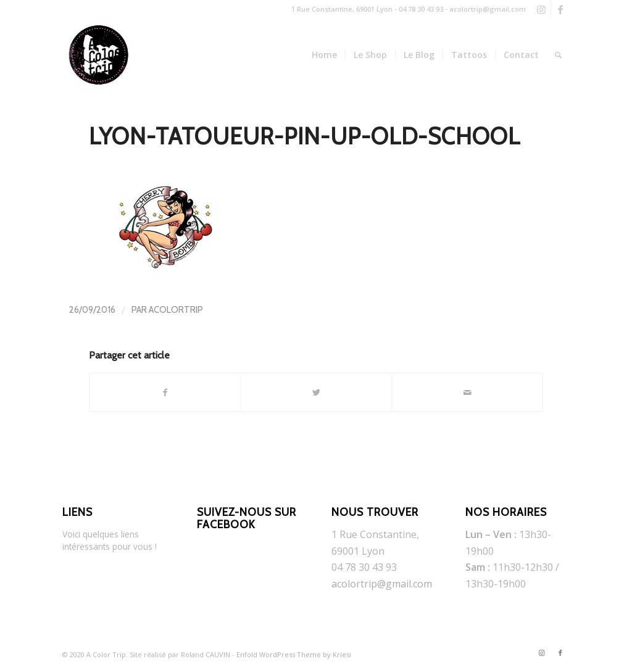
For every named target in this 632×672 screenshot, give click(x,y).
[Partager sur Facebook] (165, 392)
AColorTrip (176, 310)
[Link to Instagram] (542, 9)
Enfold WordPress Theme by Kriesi (294, 654)
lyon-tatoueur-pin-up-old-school (305, 136)
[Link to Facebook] (560, 9)
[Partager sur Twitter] (317, 392)
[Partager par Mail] (467, 392)
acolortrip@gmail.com (382, 584)
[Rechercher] (558, 55)
